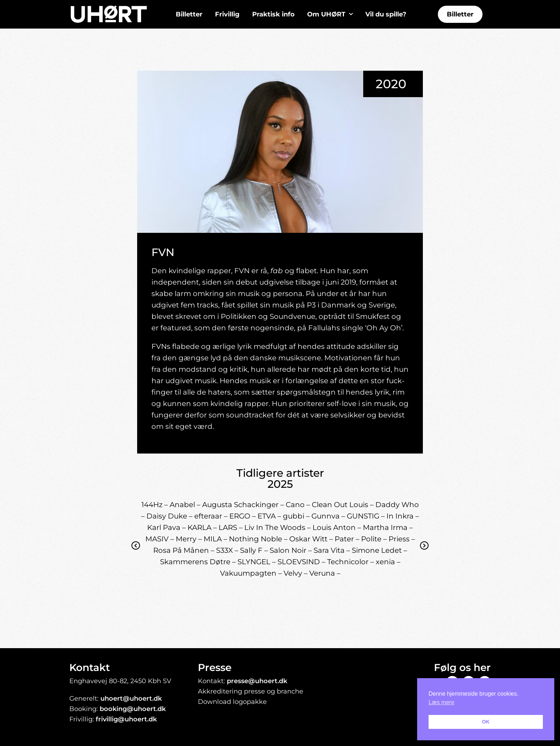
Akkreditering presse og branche (251, 691)
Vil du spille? (386, 14)
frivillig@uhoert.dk (126, 719)
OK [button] (486, 722)
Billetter (189, 14)
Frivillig (227, 14)
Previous (136, 551)
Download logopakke (232, 702)
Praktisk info (273, 14)
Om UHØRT (330, 14)
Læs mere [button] (441, 702)
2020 (391, 84)
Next (424, 551)
